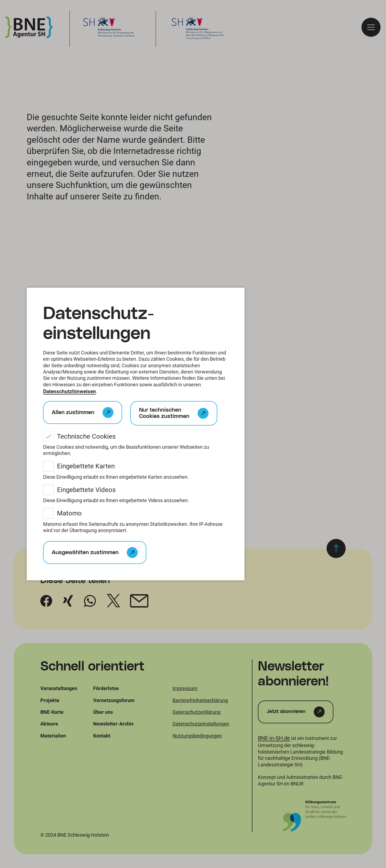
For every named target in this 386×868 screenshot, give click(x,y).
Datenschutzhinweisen (71, 392)
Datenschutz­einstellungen (99, 323)
